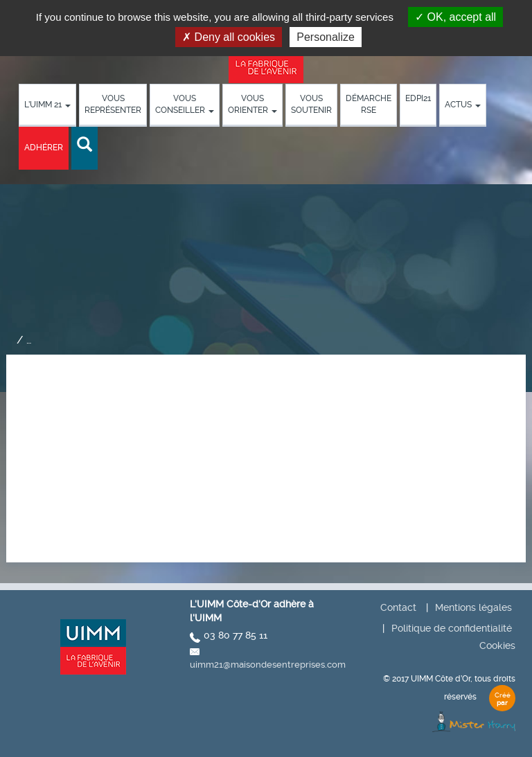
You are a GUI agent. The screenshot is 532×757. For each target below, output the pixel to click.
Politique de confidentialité (452, 628)
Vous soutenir (311, 104)
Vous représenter (113, 104)
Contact (398, 607)
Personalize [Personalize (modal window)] (326, 37)
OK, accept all (455, 17)
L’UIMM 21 (47, 105)
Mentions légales (473, 607)
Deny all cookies (229, 37)
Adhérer (44, 148)
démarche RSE (369, 104)
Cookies (497, 645)
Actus (463, 105)
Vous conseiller (185, 104)
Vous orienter (252, 104)
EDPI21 (418, 98)
